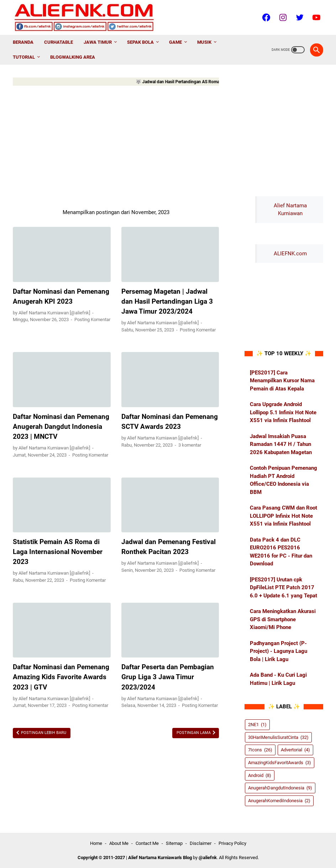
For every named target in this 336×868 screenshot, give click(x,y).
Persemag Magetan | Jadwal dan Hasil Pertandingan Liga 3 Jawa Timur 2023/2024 (167, 302)
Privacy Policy (232, 843)
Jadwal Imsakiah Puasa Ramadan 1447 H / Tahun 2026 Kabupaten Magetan (281, 444)
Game (175, 42)
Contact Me (147, 843)
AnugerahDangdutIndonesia (280, 788)
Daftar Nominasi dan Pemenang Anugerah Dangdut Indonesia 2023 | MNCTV (61, 427)
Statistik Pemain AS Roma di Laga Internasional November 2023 (58, 552)
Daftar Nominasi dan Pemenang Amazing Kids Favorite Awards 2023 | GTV (61, 677)
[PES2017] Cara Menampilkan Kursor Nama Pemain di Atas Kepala (282, 381)
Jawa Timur (98, 42)
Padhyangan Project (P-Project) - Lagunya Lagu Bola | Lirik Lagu (279, 651)
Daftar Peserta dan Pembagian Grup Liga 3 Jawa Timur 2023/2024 (168, 677)
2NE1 (257, 725)
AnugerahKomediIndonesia (279, 801)
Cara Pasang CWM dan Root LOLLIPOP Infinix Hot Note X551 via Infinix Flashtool (283, 516)
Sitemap (174, 843)
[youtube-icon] (316, 17)
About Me (119, 843)
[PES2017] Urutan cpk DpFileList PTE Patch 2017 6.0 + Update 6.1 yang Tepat (283, 588)
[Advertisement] (116, 146)
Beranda (23, 42)
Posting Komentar (92, 319)
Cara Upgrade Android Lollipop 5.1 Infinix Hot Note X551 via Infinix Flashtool (283, 412)
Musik (204, 42)
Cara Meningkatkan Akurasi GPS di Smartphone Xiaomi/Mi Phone (283, 619)
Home (96, 843)
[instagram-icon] (282, 17)
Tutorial (24, 57)
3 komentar (190, 445)
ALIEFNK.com (290, 254)
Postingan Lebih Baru (43, 733)
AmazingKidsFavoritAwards (280, 763)
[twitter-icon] (299, 17)
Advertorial (295, 750)
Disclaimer (201, 843)
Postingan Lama (194, 733)
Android (260, 775)
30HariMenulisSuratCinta (278, 737)
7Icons (260, 750)
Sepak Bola (140, 42)
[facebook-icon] (265, 17)
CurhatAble (59, 42)
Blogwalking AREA (73, 57)
